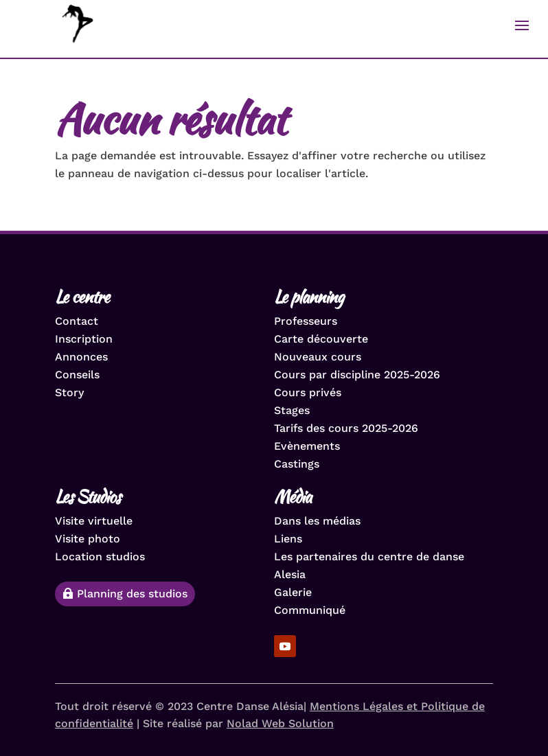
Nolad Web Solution (280, 723)
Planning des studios (132, 594)
